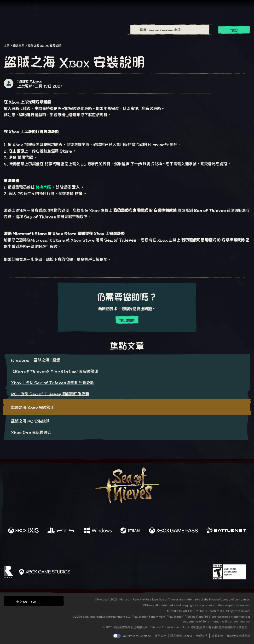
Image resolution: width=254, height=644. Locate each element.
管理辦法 (202, 636)
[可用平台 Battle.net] (226, 531)
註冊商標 (217, 636)
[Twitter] (91, 550)
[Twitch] (105, 550)
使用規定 (161, 636)
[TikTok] (160, 550)
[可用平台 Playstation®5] (61, 531)
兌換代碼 (43, 187)
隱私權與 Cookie (181, 636)
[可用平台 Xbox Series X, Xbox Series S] (23, 531)
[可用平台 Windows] (98, 531)
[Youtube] (126, 550)
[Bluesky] (173, 551)
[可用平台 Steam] (130, 531)
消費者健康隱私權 (239, 636)
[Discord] (146, 551)
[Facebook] (79, 550)
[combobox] (170, 30)
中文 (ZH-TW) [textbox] (26, 601)
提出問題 (127, 320)
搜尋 (234, 30)
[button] (34, 601)
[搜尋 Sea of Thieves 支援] (170, 30)
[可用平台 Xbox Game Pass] (173, 531)
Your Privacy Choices (137, 636)
